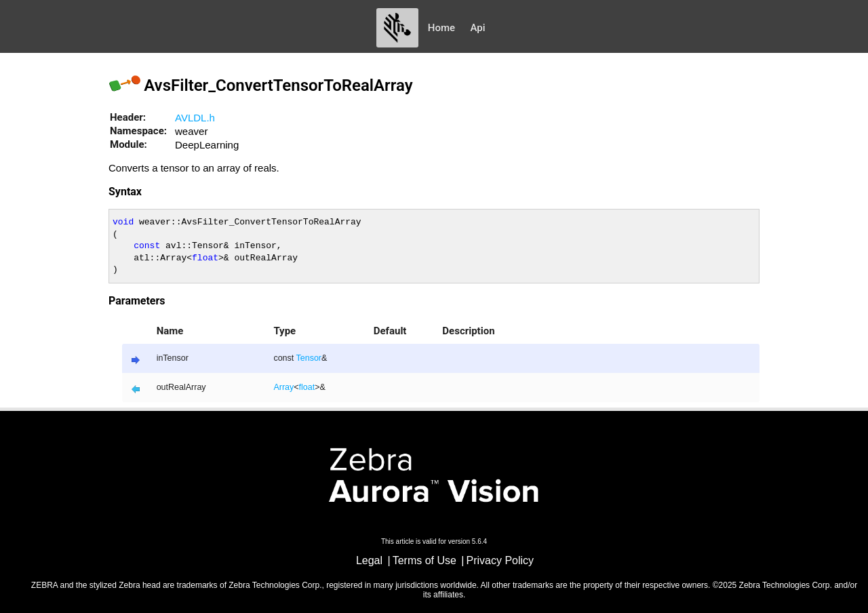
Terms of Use (425, 560)
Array (283, 387)
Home (441, 28)
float (307, 387)
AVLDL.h (195, 118)
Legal (369, 560)
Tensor (309, 358)
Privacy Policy (500, 560)
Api (478, 28)
